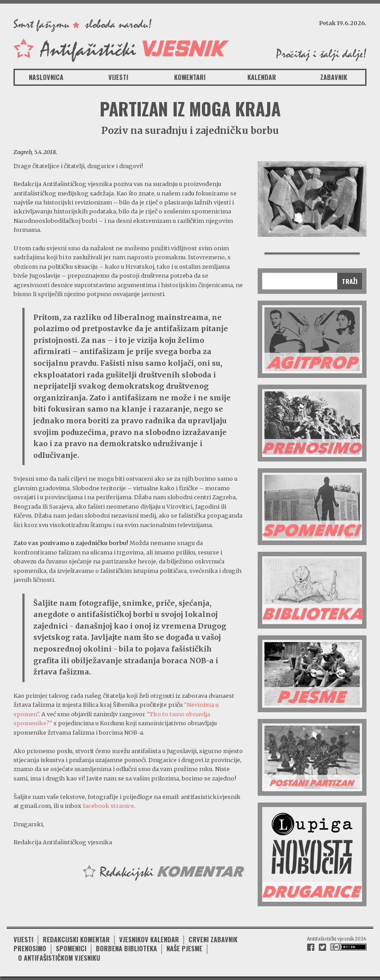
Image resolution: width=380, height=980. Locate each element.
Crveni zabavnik (213, 939)
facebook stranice (108, 806)
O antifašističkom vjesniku (59, 958)
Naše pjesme (184, 948)
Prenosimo (30, 948)
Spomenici (71, 948)
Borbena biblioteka (126, 948)
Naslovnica (46, 77)
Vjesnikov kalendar (149, 939)
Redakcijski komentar (76, 939)
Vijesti (118, 77)
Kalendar (262, 77)
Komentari (190, 77)
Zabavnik (334, 77)
